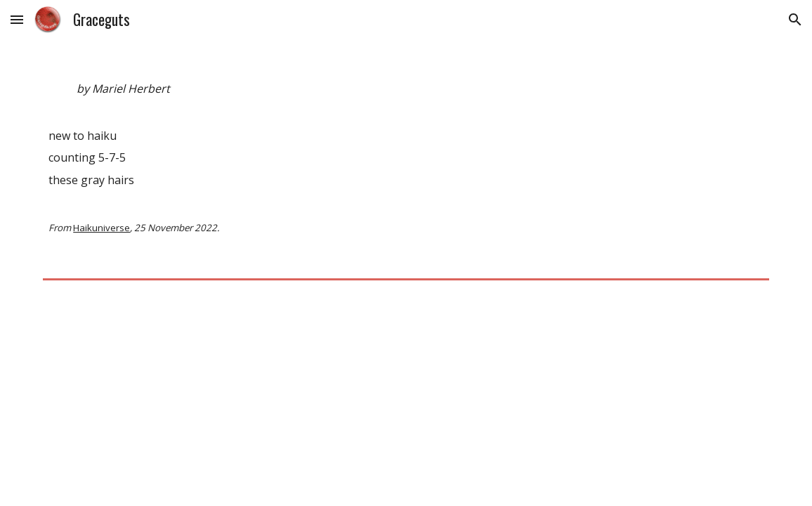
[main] (406, 164)
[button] (17, 19)
